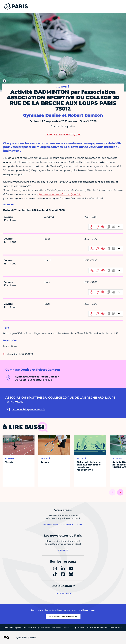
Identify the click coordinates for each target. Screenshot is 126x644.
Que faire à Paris (26, 638)
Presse (67, 628)
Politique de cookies (97, 628)
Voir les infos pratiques (63, 135)
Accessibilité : (43, 628)
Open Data (79, 628)
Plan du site (116, 628)
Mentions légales (13, 628)
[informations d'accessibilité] (106, 227)
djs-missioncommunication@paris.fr (59, 194)
